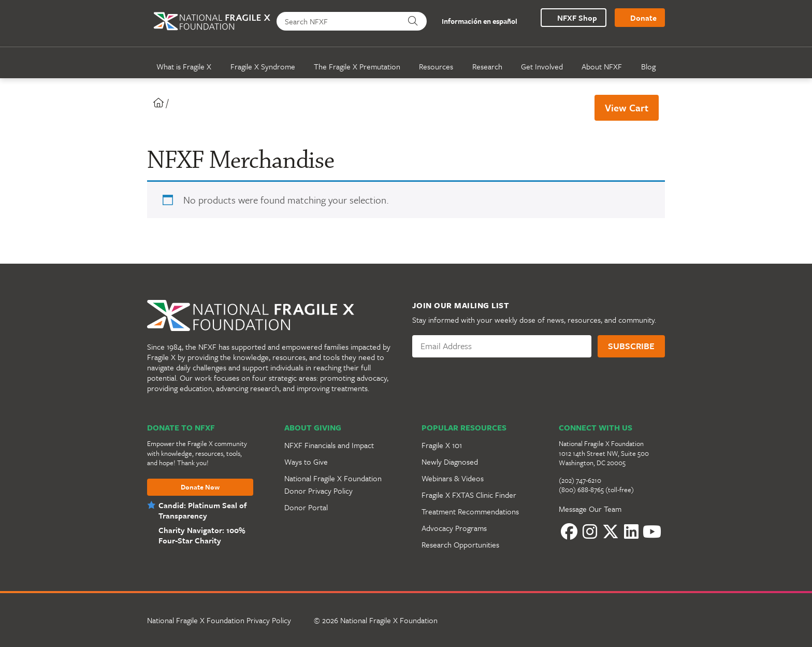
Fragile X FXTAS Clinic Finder (469, 495)
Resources (436, 66)
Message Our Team (590, 509)
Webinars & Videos (453, 478)
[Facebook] (569, 531)
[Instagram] (590, 531)
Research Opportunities (460, 544)
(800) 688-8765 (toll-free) (596, 490)
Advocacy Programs (454, 528)
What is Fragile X (184, 66)
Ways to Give (306, 462)
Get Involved (542, 66)
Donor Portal (306, 507)
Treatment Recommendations (470, 511)
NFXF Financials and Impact (329, 445)
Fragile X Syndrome (263, 66)
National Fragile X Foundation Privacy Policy (219, 620)
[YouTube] (652, 531)
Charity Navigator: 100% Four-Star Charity (200, 535)
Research (487, 66)
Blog (648, 66)
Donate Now (200, 487)
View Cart (627, 107)
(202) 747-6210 (580, 480)
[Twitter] (611, 531)
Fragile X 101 (442, 445)
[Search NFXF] (339, 21)
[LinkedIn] (631, 531)
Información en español (474, 21)
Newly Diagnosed (450, 462)
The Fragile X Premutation (357, 66)
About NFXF (602, 66)
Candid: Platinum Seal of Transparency (202, 510)
